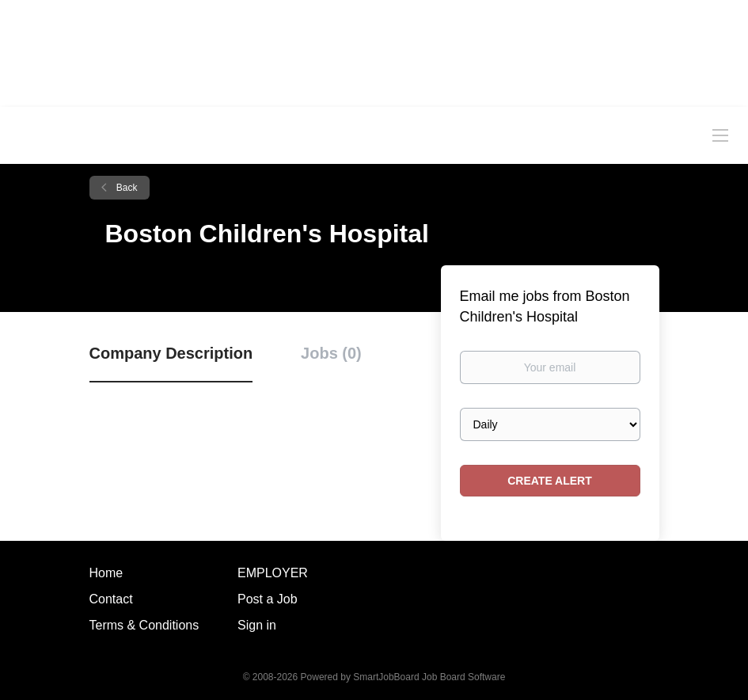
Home (106, 573)
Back (126, 188)
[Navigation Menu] (720, 135)
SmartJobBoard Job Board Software (429, 677)
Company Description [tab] (171, 353)
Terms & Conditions (144, 625)
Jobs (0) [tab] (331, 353)
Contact (111, 599)
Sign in (257, 625)
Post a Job (268, 599)
